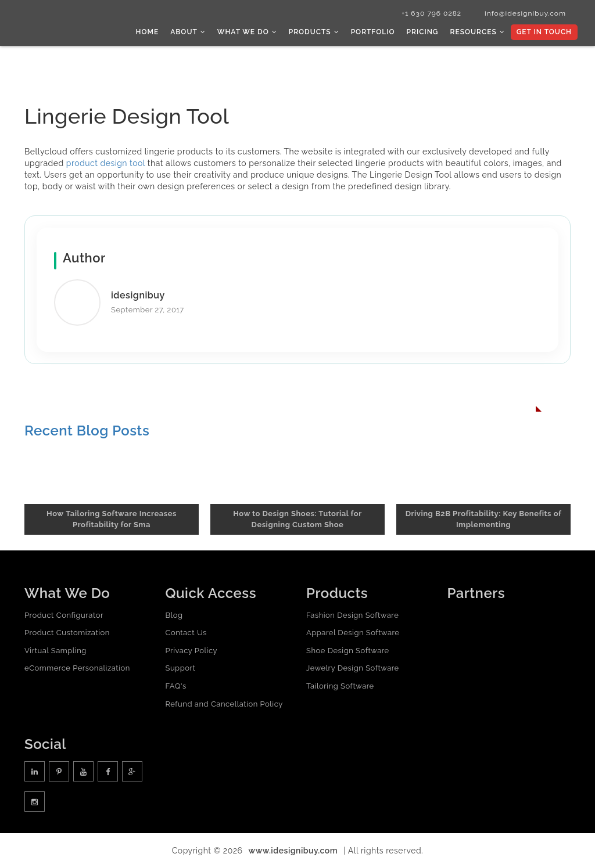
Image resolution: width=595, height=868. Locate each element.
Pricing (423, 32)
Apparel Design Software (353, 633)
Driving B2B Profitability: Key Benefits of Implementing (484, 519)
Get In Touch (544, 32)
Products (314, 32)
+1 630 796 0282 (431, 13)
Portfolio (373, 32)
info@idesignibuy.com (525, 13)
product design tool (106, 163)
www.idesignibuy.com (293, 851)
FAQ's (176, 686)
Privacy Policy (192, 651)
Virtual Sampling (55, 651)
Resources (477, 32)
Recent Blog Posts (87, 431)
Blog (174, 615)
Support (181, 668)
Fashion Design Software (352, 615)
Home (148, 32)
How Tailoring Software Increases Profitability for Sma (112, 519)
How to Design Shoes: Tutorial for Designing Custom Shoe (297, 519)
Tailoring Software (340, 686)
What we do (247, 32)
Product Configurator (64, 615)
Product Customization (67, 633)
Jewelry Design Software (353, 668)
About (188, 32)
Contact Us (186, 633)
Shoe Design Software (348, 651)
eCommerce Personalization (77, 668)
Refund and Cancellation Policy (224, 704)
